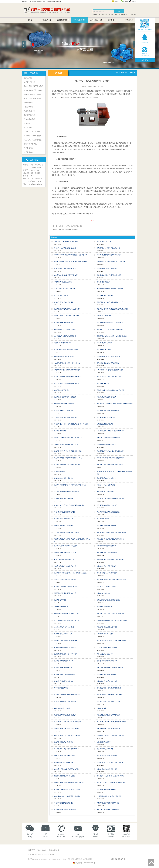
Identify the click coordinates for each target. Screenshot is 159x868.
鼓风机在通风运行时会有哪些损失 (64, 674)
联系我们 (129, 20)
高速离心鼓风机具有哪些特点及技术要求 (109, 377)
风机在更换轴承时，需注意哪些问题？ (108, 715)
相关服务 (112, 20)
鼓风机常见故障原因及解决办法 (106, 674)
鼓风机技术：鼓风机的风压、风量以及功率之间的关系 (71, 573)
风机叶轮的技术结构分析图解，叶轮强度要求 (111, 390)
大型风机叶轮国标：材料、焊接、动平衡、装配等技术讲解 (115, 404)
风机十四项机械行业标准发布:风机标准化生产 (68, 438)
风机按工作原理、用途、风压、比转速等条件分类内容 (71, 262)
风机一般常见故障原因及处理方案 (64, 512)
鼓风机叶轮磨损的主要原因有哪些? (107, 769)
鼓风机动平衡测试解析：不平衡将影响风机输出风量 (70, 485)
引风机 (111, 14)
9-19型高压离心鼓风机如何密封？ (64, 404)
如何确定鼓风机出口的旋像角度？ (107, 661)
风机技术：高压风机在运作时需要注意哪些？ (111, 465)
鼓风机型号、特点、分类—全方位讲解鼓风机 (111, 776)
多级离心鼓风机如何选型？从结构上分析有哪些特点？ (113, 641)
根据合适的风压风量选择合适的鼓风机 (66, 417)
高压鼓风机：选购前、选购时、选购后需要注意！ (112, 336)
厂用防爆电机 (29, 148)
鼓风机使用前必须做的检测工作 (64, 519)
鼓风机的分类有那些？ (61, 600)
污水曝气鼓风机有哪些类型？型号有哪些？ (67, 363)
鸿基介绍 (47, 20)
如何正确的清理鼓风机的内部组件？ (65, 647)
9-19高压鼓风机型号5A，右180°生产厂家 (66, 613)
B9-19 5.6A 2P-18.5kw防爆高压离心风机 (66, 241)
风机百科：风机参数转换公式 (106, 485)
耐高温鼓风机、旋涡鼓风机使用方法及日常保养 (111, 532)
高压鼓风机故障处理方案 (104, 343)
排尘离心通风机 (29, 111)
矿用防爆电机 (29, 152)
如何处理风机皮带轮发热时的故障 (64, 756)
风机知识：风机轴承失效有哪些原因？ (108, 438)
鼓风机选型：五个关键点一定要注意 (65, 397)
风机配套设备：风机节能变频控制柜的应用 (110, 302)
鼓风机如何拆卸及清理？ (104, 593)
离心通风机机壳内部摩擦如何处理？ (65, 329)
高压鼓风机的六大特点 (61, 295)
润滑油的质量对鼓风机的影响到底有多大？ (110, 668)
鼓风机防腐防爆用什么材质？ (106, 634)
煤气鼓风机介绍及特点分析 (105, 295)
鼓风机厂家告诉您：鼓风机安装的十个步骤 (110, 762)
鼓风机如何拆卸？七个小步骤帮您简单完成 (67, 695)
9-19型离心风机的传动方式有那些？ (65, 356)
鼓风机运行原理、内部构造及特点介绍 (66, 546)
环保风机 (27, 123)
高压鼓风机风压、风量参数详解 (64, 410)
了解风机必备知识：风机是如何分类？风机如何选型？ (113, 309)
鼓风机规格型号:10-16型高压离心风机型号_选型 (111, 580)
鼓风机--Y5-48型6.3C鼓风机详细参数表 (66, 350)
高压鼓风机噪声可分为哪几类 (106, 417)
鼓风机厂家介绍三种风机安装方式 (107, 573)
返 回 (92, 220)
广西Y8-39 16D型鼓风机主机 (63, 343)
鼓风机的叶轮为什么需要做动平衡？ (108, 566)
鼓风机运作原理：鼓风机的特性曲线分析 (109, 688)
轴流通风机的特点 (60, 471)
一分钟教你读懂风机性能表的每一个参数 (66, 532)
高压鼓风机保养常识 (103, 383)
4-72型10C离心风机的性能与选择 (64, 627)
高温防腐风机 (29, 107)
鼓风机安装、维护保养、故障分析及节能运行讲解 (69, 505)
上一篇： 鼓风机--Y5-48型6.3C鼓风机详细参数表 (68, 226)
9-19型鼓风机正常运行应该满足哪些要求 (109, 796)
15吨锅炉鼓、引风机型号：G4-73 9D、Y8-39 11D (112, 262)
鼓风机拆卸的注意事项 (104, 742)
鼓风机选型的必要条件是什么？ (64, 478)
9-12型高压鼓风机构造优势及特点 (107, 647)
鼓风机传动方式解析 (60, 431)
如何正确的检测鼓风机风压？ (106, 424)
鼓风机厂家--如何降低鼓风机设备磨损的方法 (110, 458)
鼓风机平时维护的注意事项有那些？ (108, 681)
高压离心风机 (123, 14)
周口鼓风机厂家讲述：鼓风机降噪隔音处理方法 (111, 722)
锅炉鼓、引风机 (29, 82)
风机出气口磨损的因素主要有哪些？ (108, 627)
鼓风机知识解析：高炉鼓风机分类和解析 (109, 695)
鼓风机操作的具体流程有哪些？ (106, 789)
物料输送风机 (103, 14)
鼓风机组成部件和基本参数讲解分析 (108, 410)
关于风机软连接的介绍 (61, 688)
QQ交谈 (134, 2)
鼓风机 (95, 14)
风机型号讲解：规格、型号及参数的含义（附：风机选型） (72, 424)
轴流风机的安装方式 (103, 519)
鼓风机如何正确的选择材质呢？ (64, 742)
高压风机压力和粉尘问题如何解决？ (65, 715)
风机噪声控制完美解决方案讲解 (64, 803)
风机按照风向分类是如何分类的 (106, 397)
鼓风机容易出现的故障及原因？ (64, 661)
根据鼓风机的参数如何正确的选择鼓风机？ (67, 492)
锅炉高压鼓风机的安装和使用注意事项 (66, 553)
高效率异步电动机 (30, 144)
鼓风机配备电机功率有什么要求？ (64, 323)
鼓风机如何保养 (102, 708)
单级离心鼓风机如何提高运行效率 (107, 756)
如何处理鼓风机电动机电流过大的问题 (108, 600)
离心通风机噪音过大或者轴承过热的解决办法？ (111, 559)
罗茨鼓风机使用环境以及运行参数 (64, 776)
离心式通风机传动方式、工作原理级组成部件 (111, 451)
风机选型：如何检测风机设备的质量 (65, 248)
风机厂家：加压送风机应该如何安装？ (108, 810)
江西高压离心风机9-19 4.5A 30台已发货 (66, 444)
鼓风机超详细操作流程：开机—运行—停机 (67, 789)
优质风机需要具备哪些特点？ (63, 634)
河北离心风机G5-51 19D (104, 241)
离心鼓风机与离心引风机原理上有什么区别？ (68, 796)
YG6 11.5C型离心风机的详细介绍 (64, 559)
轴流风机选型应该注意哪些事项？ (64, 498)
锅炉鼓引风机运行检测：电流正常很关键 (66, 729)
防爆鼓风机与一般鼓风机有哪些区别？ (66, 268)
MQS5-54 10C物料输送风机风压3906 (65, 580)
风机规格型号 (63, 20)
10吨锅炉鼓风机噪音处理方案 (63, 282)
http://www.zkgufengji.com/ (84, 214)
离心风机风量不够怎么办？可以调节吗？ (66, 749)
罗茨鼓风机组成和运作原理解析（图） (108, 803)
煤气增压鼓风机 (29, 119)
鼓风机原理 (79, 20)
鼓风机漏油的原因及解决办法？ (106, 444)
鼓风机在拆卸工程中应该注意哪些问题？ (109, 356)
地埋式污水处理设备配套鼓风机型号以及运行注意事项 (71, 255)
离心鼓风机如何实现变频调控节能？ (108, 553)
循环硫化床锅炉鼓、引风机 (33, 90)
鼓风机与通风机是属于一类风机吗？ (65, 810)
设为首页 (117, 2)
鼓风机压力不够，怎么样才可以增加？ (108, 701)
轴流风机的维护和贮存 (61, 607)
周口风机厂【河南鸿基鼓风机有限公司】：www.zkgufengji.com (41, 1)
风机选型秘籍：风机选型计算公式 (107, 492)
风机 (116, 14)
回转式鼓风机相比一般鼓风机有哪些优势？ (110, 275)
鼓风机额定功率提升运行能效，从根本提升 (67, 309)
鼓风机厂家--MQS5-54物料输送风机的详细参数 (111, 783)
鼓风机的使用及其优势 (104, 350)
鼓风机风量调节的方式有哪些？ (106, 526)
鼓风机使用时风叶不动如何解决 (64, 681)
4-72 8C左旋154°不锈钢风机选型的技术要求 (110, 370)
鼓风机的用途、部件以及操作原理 (107, 268)
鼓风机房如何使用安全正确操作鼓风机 (66, 586)
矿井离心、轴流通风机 (32, 132)
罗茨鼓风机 (133, 14)
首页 (117, 73)
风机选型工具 (96, 20)
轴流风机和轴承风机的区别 (105, 749)
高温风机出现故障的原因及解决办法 (65, 593)
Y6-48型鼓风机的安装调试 (62, 708)
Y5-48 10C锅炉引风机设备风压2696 (65, 289)
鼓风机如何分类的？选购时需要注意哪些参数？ (68, 451)
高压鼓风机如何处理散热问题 (63, 668)
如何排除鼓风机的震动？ (104, 607)
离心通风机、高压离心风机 (33, 86)
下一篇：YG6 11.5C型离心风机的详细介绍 (66, 230)
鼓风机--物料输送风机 (103, 282)
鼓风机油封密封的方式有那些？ (106, 546)
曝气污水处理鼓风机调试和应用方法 (108, 363)
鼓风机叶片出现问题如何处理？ (106, 586)
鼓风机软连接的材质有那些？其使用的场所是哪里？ (113, 620)
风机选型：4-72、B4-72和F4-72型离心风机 (110, 329)
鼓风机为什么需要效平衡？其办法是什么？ (110, 323)
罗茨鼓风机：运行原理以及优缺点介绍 (108, 248)
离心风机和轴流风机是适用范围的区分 (108, 512)
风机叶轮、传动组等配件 (33, 136)
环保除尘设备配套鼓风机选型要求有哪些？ (110, 289)
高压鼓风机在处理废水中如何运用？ (108, 505)
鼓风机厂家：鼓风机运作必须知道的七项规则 (111, 498)
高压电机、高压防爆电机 (33, 140)
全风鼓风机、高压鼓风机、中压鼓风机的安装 (68, 722)
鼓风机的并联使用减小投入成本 (64, 302)
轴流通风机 (28, 78)
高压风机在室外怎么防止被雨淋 (64, 762)
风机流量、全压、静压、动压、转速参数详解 (111, 613)
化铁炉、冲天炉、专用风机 (33, 94)
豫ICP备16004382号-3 (118, 859)
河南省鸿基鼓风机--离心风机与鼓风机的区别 (68, 316)
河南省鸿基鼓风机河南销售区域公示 (65, 566)
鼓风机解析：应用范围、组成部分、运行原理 (111, 735)
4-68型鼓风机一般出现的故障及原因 (65, 336)
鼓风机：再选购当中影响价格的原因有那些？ (68, 377)
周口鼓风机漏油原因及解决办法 (64, 526)
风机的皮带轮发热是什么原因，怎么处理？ (67, 735)
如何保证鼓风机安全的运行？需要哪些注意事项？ (69, 783)
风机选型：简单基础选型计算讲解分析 (66, 641)
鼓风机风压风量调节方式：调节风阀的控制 (67, 465)
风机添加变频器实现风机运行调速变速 (108, 729)
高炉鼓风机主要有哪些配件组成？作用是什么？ (68, 620)
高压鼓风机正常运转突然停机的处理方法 (66, 383)
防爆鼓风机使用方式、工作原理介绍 (65, 701)
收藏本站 (126, 2)
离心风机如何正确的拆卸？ (62, 390)
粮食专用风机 (29, 103)
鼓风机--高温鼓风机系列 (104, 316)
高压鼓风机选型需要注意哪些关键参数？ (109, 255)
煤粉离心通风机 (29, 115)
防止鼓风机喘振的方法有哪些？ (106, 478)
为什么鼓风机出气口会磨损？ (106, 654)
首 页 (30, 20)
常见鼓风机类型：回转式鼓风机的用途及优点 (68, 458)
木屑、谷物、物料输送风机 (33, 99)
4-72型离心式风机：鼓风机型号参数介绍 (66, 769)
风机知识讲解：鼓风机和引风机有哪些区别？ (111, 539)
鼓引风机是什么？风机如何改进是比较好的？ (111, 431)
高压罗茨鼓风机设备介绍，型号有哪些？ (66, 654)
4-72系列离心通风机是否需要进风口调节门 (67, 275)
